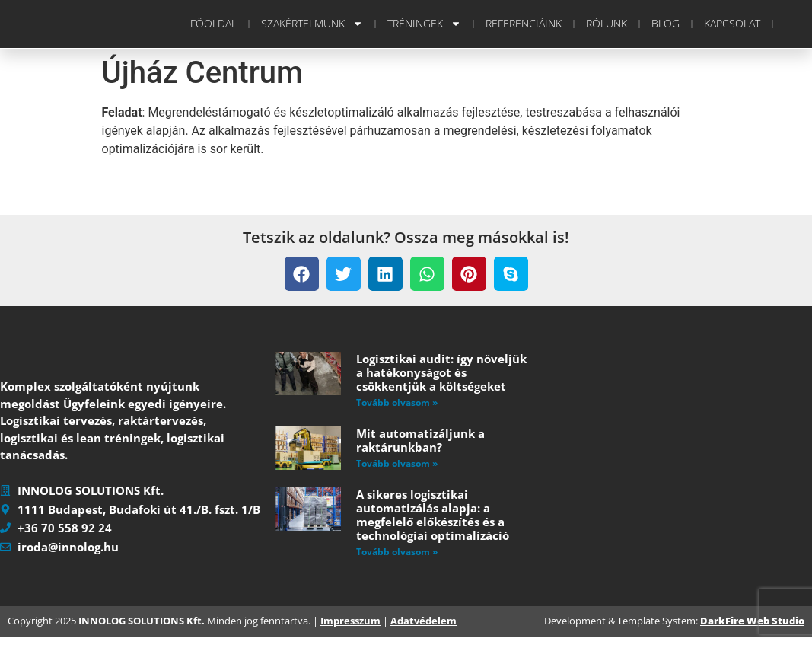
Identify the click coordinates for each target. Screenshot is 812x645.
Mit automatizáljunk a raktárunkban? (420, 440)
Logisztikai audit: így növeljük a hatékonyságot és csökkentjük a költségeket (441, 372)
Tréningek (424, 24)
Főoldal (213, 23)
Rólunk (607, 23)
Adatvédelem (424, 630)
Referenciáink (524, 23)
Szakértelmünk (312, 24)
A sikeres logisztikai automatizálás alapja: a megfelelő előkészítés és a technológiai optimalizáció (433, 515)
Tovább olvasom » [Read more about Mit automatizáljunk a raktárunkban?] (397, 463)
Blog (666, 23)
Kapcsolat (732, 23)
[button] (302, 274)
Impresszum (350, 630)
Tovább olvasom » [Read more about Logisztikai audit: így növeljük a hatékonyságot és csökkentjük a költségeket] (397, 402)
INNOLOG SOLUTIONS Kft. (142, 630)
